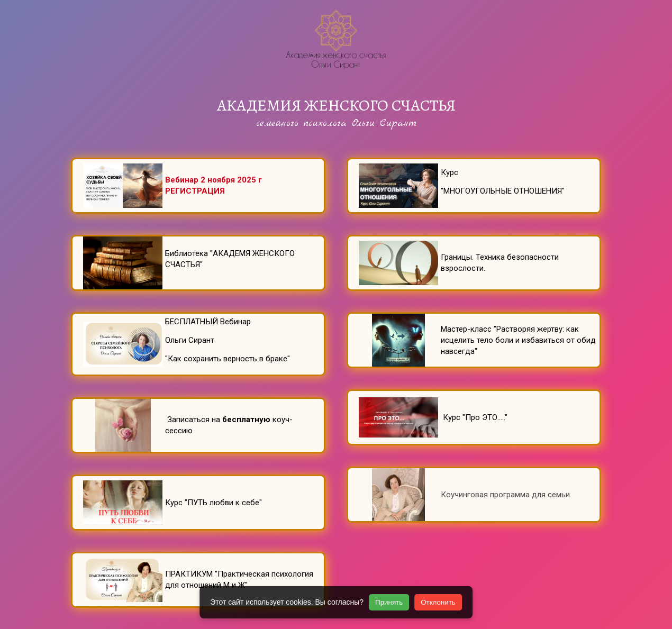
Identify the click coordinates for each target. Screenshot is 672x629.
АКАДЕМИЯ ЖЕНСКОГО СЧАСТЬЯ (336, 105)
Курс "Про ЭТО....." (474, 417)
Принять (389, 602)
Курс (451, 172)
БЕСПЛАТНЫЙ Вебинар (209, 322)
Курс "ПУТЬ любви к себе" (214, 503)
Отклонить (438, 602)
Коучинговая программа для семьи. (507, 495)
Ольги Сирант (190, 340)
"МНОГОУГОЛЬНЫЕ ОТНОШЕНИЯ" (503, 191)
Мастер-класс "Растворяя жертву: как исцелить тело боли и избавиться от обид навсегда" (518, 340)
